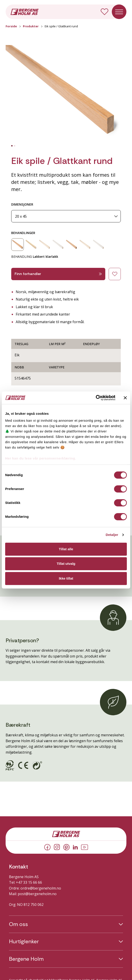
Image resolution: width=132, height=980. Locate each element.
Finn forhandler (58, 274)
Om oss (18, 924)
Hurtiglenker (24, 941)
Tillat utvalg (66, 564)
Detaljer (112, 535)
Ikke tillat (66, 578)
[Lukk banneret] (125, 398)
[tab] (12, 146)
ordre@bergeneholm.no (41, 888)
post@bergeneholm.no (37, 894)
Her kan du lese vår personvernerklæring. (41, 458)
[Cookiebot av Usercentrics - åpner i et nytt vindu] (96, 398)
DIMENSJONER (22, 204)
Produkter (31, 26)
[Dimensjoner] (66, 216)
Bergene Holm (26, 959)
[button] (66, 94)
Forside (11, 26)
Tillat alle (66, 549)
